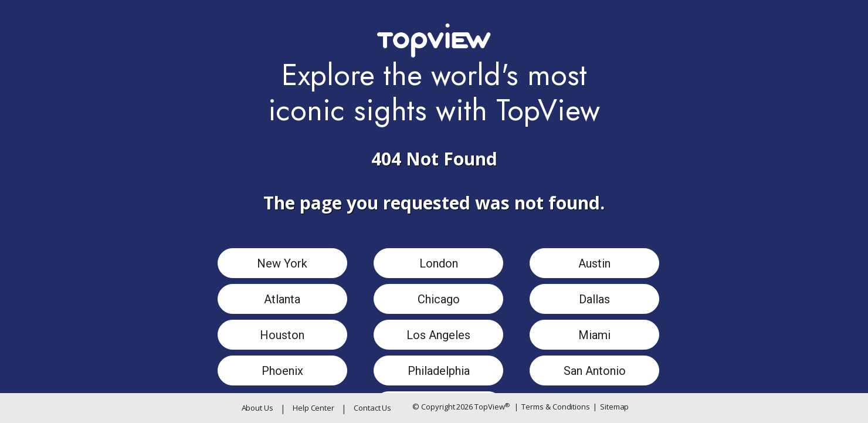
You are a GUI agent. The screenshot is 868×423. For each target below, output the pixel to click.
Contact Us (372, 408)
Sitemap (611, 407)
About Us (257, 408)
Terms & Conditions (552, 407)
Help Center (313, 408)
